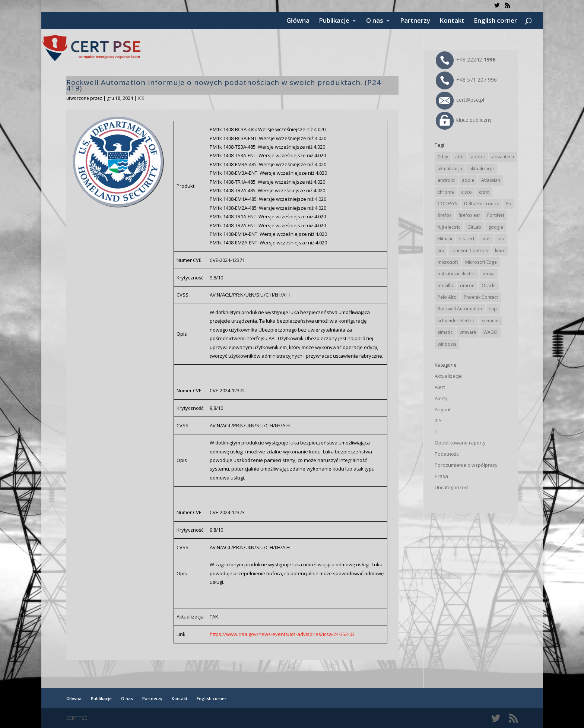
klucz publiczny (464, 120)
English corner (495, 21)
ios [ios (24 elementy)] (501, 239)
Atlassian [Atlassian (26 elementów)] (491, 180)
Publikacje (334, 21)
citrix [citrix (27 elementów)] (484, 192)
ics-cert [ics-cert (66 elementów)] (467, 239)
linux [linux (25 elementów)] (500, 251)
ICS (141, 98)
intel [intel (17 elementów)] (486, 239)
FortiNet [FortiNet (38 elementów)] (496, 215)
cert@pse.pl (460, 100)
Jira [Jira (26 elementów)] (441, 251)
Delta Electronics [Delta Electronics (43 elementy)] (482, 204)
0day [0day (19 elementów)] (443, 157)
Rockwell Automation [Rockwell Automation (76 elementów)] (460, 309)
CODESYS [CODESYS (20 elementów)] (447, 204)
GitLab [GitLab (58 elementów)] (474, 227)
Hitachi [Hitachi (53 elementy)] (445, 239)
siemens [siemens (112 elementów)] (491, 321)
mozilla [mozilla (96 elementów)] (445, 286)
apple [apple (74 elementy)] (468, 180)
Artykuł (442, 409)
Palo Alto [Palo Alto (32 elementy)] (447, 297)
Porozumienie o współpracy (466, 465)
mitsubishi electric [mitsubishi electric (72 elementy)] (457, 274)
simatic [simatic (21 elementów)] (445, 332)
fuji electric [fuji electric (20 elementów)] (449, 227)
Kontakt (452, 21)
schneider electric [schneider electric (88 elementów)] (456, 321)
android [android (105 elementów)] (446, 180)
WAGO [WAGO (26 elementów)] (491, 332)
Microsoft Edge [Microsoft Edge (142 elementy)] (481, 262)
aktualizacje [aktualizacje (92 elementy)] (482, 169)
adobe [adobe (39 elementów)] (478, 157)
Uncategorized (451, 487)
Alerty (441, 398)
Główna (298, 21)
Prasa (441, 476)
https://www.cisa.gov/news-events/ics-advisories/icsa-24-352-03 (282, 634)
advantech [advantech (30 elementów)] (503, 157)
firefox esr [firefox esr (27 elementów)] (469, 215)
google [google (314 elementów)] (496, 227)
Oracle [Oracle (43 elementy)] (489, 286)
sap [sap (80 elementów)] (493, 309)
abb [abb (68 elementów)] (459, 157)
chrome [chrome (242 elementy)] (446, 192)
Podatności (447, 454)
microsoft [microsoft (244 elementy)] (448, 262)
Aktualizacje (448, 376)
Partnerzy (415, 21)
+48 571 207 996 (466, 80)
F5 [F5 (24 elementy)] (509, 204)
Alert (440, 387)
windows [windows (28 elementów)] (447, 344)
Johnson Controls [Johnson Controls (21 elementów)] (470, 251)
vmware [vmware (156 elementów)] (468, 332)
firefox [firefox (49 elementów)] (445, 215)
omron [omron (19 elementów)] (467, 286)
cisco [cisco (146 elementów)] (466, 192)
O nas (375, 21)
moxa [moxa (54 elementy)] (489, 274)
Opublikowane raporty (460, 443)
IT (437, 431)
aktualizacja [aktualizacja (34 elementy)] (450, 169)
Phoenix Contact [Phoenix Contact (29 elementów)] (481, 297)
